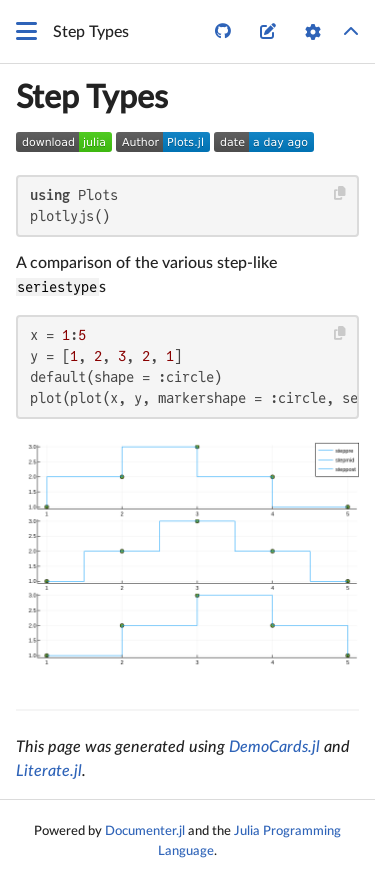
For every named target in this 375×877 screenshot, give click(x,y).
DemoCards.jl (274, 747)
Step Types (92, 98)
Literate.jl (49, 771)
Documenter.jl (145, 831)
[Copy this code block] (340, 193)
